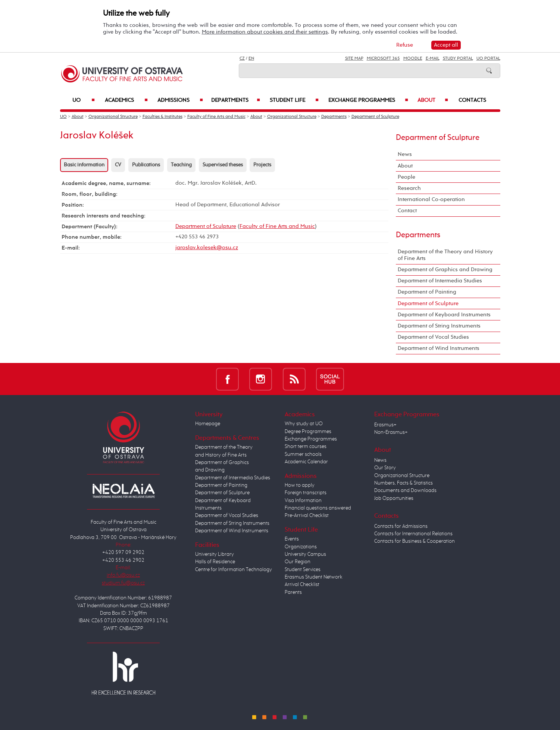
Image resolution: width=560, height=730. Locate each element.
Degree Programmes (308, 432)
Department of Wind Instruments (439, 348)
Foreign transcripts (306, 493)
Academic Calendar (306, 462)
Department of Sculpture (375, 117)
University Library (215, 554)
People (406, 177)
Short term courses (306, 447)
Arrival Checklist (302, 585)
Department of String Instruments (439, 326)
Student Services (303, 570)
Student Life (294, 100)
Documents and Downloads (405, 491)
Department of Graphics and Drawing (445, 270)
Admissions (180, 100)
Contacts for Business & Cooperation (414, 541)
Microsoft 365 (383, 59)
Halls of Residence (215, 562)
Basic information (84, 165)
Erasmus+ (385, 425)
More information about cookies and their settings (265, 32)
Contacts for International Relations (413, 534)
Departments (236, 100)
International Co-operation (431, 199)
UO (84, 100)
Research (409, 188)
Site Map (354, 59)
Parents (293, 592)
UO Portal (488, 59)
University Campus (305, 554)
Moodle (413, 59)
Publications (146, 165)
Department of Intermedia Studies (440, 281)
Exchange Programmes (368, 100)
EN (251, 59)
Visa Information (303, 501)
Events (292, 539)
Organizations (301, 547)
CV (118, 165)
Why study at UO (304, 424)
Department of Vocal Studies (433, 337)
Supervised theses (223, 165)
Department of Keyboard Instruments (444, 315)
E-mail (433, 59)
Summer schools (303, 454)
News (405, 154)
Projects (262, 165)
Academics (126, 100)
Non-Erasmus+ (391, 432)
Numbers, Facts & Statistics (403, 483)
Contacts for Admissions (401, 526)
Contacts (472, 100)
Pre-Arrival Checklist (307, 516)
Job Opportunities (394, 498)
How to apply (300, 485)
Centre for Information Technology (234, 570)
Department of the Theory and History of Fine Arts (445, 255)
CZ (242, 59)
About (433, 100)
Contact (407, 211)
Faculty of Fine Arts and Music (216, 117)
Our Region (298, 562)
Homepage (208, 424)
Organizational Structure (113, 117)
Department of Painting (427, 292)
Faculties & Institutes (162, 117)
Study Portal (458, 59)
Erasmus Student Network (314, 577)
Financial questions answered (318, 508)
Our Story (385, 468)
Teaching (181, 165)
